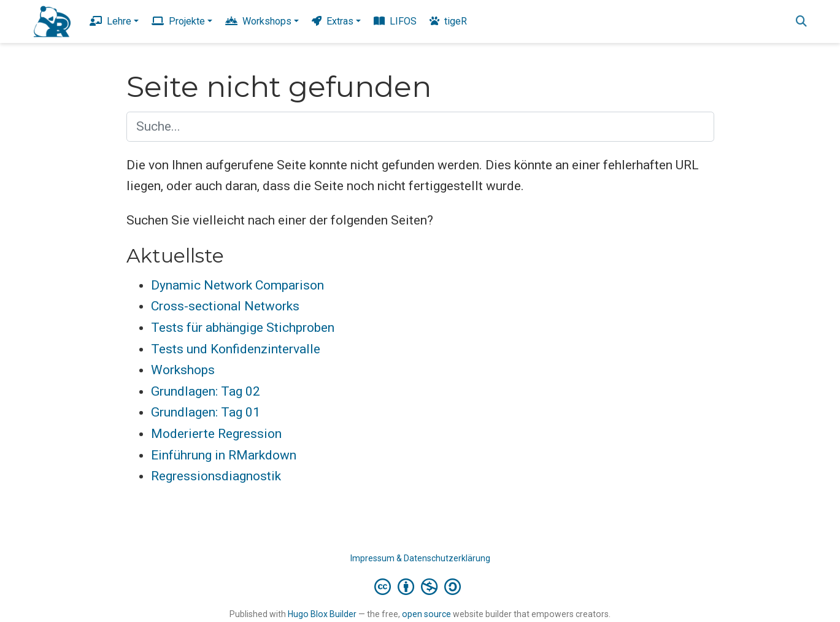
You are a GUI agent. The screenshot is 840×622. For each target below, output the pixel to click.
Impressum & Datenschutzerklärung (420, 558)
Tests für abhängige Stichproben (243, 328)
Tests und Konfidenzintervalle (236, 349)
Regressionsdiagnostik (216, 476)
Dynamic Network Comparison (237, 285)
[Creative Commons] (420, 586)
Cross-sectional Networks (225, 306)
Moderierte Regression (216, 434)
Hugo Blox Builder (322, 614)
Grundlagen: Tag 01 (206, 412)
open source (426, 614)
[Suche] (801, 22)
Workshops (183, 370)
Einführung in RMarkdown (224, 455)
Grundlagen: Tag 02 (206, 391)
